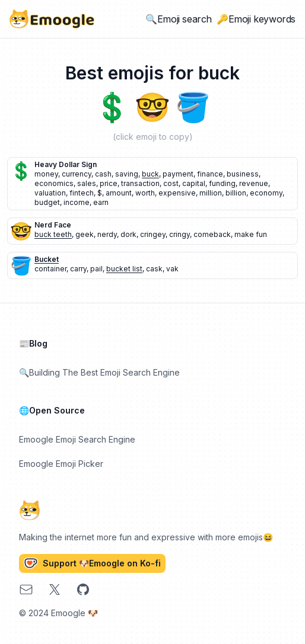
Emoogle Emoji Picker (61, 464)
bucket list (124, 269)
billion (236, 193)
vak (172, 269)
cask (154, 269)
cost (171, 183)
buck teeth (53, 234)
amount (119, 193)
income (77, 202)
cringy (179, 234)
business (243, 174)
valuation (50, 193)
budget (47, 202)
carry (78, 269)
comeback (212, 234)
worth (145, 193)
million (211, 193)
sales (87, 183)
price (109, 183)
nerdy (107, 234)
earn (101, 202)
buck (150, 174)
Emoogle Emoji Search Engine (77, 439)
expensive (177, 193)
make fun (251, 234)
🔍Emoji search (179, 19)
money (46, 174)
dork (128, 234)
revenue (254, 183)
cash (103, 174)
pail (96, 269)
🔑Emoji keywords (256, 19)
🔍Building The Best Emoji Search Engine (99, 372)
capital (194, 183)
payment (178, 174)
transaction (140, 183)
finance (210, 174)
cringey (153, 234)
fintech (82, 193)
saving (127, 174)
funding (222, 183)
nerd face (53, 225)
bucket (47, 259)
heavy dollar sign (66, 164)
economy (266, 193)
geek (85, 234)
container (50, 269)
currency (77, 174)
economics (54, 183)
